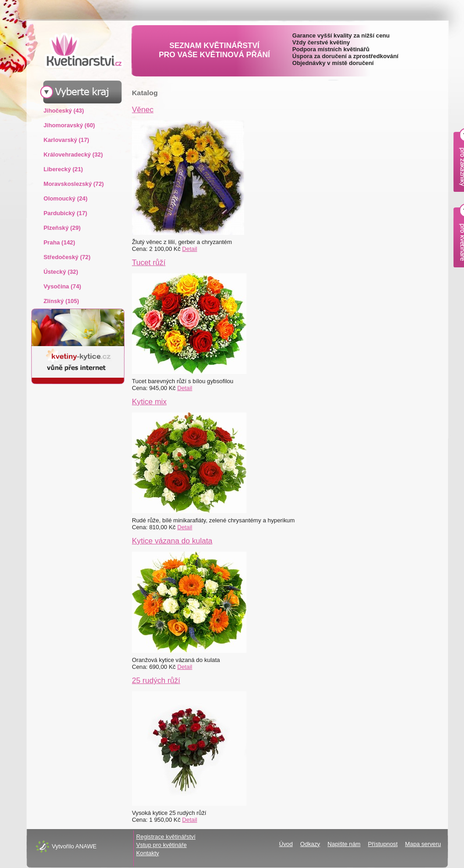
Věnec (143, 110)
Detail (190, 249)
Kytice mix (149, 402)
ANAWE (86, 846)
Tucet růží (149, 263)
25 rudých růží (156, 681)
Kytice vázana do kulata (172, 541)
